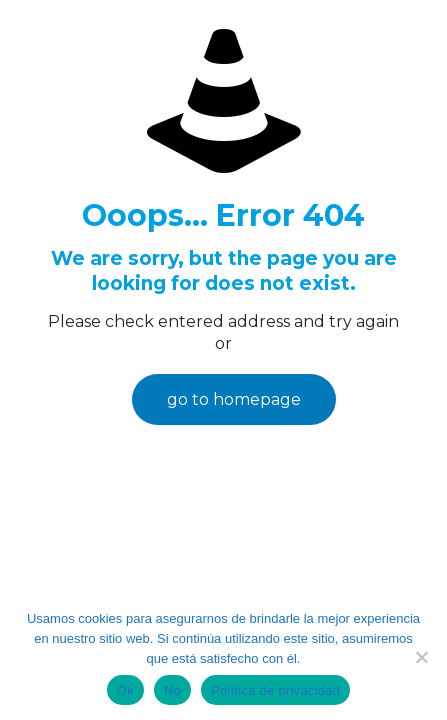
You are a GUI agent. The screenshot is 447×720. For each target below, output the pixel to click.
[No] (422, 657)
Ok (125, 690)
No (172, 690)
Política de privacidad (275, 690)
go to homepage (234, 399)
